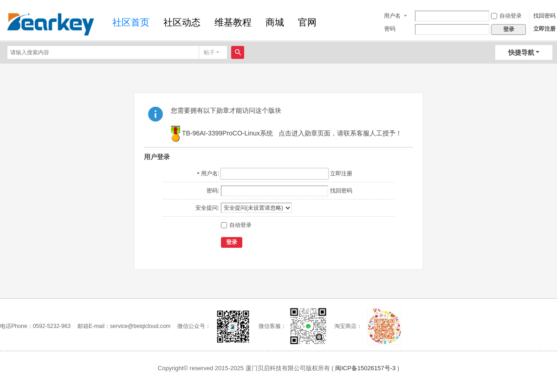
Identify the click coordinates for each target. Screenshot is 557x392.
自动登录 (506, 16)
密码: (213, 191)
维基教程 (233, 22)
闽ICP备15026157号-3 (365, 368)
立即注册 (544, 29)
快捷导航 (521, 52)
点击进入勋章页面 (304, 134)
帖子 (209, 52)
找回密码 (544, 16)
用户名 (392, 16)
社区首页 (131, 22)
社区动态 (182, 22)
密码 (390, 29)
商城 (275, 22)
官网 (307, 22)
